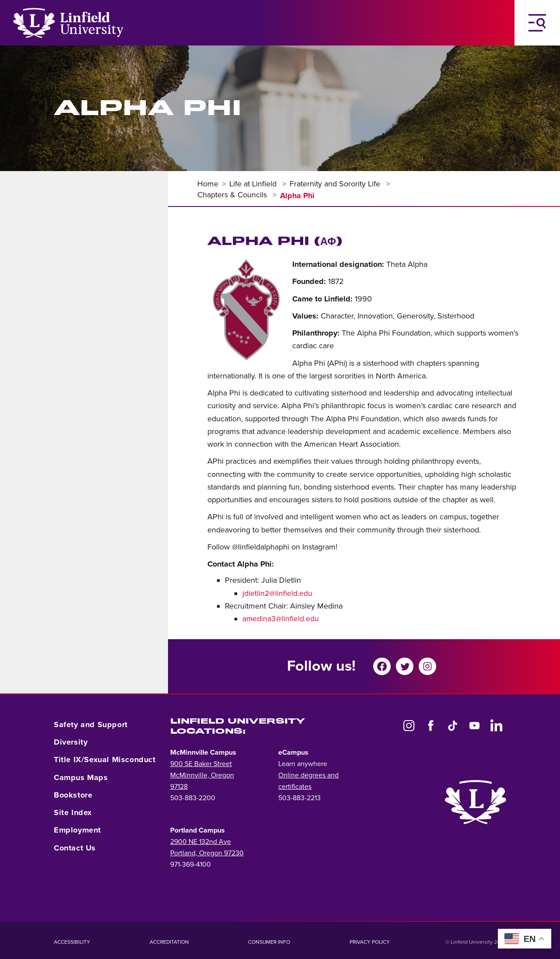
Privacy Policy (370, 942)
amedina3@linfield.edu (281, 619)
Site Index (73, 812)
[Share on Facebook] (385, 666)
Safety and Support (91, 724)
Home (208, 184)
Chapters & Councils (233, 195)
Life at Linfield (254, 184)
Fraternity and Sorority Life (336, 184)
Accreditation (169, 942)
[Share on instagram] (430, 666)
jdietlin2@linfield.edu (277, 593)
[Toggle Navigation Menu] (537, 23)
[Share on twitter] (407, 666)
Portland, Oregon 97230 (207, 853)
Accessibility (72, 942)
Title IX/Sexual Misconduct (105, 759)
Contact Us (75, 848)
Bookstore (73, 795)
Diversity (71, 742)
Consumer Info (269, 942)
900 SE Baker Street (201, 764)
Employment (77, 830)
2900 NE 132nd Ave (201, 842)
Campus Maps (81, 777)
